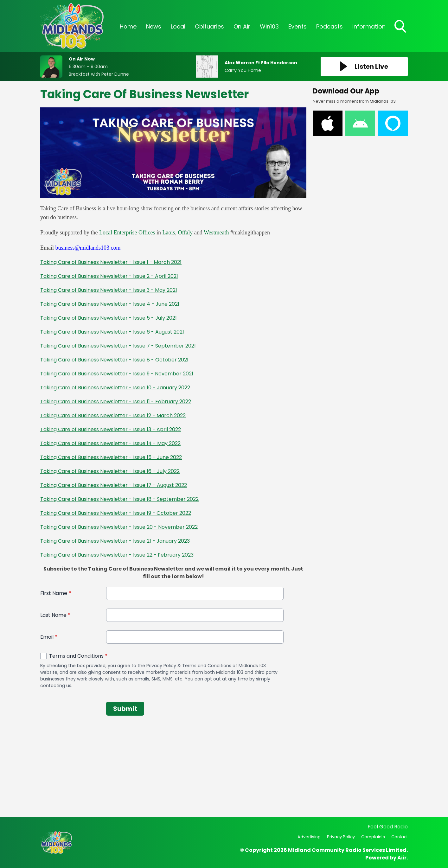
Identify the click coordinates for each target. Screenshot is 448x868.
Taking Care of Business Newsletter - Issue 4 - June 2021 (110, 304)
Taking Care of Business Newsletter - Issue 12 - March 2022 (113, 415)
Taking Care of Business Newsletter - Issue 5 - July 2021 (109, 318)
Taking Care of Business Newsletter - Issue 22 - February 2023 (117, 555)
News (154, 26)
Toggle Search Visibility (401, 27)
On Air (242, 26)
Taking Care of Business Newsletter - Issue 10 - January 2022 (115, 388)
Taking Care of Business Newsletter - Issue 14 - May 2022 (110, 443)
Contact (400, 837)
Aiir (402, 858)
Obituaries (209, 26)
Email (49, 637)
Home (128, 26)
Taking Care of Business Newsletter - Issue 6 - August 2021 (112, 332)
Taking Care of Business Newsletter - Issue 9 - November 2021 (117, 374)
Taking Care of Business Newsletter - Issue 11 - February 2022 (116, 402)
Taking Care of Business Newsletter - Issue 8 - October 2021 (114, 360)
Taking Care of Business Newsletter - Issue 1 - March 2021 (111, 262)
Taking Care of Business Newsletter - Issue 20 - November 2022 (119, 527)
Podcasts (330, 26)
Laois (169, 233)
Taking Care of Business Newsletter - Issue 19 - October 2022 (116, 513)
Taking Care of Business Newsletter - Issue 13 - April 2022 (111, 429)
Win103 (269, 26)
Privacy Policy (341, 837)
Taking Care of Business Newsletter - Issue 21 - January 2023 (115, 541)
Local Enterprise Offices (127, 233)
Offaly (186, 233)
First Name (56, 593)
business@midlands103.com (88, 248)
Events (298, 26)
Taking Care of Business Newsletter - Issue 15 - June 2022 (111, 457)
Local (178, 26)
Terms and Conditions (78, 656)
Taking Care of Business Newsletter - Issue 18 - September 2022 (119, 499)
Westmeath (216, 233)
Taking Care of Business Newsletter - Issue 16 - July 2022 (110, 471)
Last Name (55, 615)
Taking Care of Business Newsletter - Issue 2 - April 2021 (109, 276)
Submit (125, 709)
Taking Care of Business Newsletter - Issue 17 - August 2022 (114, 485)
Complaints (373, 837)
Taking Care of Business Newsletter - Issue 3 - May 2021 (109, 290)
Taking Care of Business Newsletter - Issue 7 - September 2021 (118, 346)
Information (369, 26)
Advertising (309, 837)
